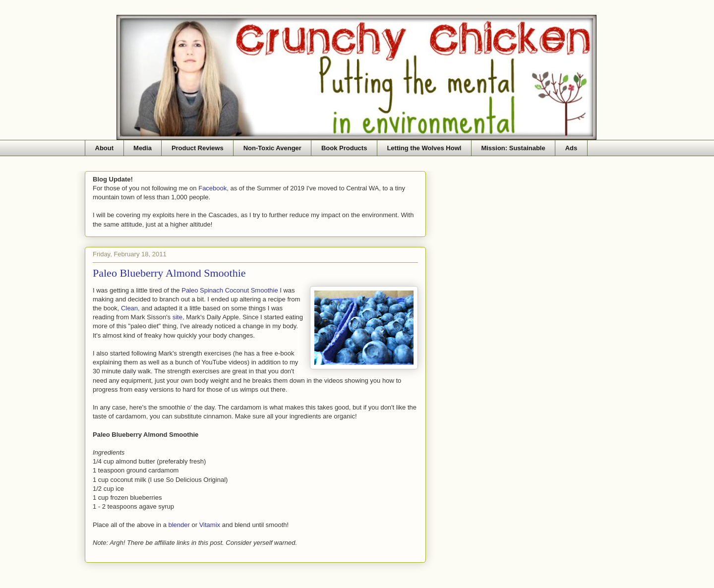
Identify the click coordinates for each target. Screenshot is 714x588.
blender (179, 525)
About (105, 148)
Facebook (212, 188)
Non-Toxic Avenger (272, 148)
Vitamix (210, 525)
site (178, 317)
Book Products (344, 148)
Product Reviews (198, 148)
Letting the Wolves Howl (424, 148)
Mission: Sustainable (513, 148)
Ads (571, 148)
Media (143, 148)
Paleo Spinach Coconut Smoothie (230, 290)
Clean (129, 308)
